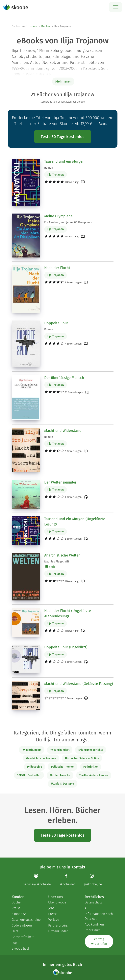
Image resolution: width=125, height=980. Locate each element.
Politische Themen (63, 767)
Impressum (93, 930)
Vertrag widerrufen (99, 941)
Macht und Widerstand (63, 431)
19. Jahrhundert (32, 750)
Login (15, 943)
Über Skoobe (57, 902)
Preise (16, 908)
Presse (53, 914)
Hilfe (15, 931)
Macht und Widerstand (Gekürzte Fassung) (79, 684)
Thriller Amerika (60, 775)
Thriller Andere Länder (94, 775)
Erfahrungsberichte (91, 750)
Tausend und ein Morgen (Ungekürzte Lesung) (75, 522)
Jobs (51, 908)
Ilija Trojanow (55, 175)
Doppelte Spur (56, 323)
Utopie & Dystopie (62, 784)
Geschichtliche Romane (41, 758)
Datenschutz (93, 902)
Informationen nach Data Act (99, 916)
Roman (49, 168)
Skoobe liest (20, 948)
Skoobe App (20, 914)
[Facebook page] (67, 880)
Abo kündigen (94, 924)
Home (33, 26)
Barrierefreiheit (23, 937)
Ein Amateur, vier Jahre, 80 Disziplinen (68, 222)
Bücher (46, 26)
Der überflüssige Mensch (64, 378)
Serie (50, 567)
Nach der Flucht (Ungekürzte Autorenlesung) (68, 613)
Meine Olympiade (58, 216)
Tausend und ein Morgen (64, 161)
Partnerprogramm (61, 925)
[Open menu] (116, 7)
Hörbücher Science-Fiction (82, 758)
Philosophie (35, 767)
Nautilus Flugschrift (57, 562)
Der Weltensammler (60, 482)
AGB (88, 908)
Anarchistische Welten (62, 555)
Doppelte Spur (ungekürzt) (66, 647)
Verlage (54, 920)
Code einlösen (22, 925)
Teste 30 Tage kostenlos (63, 137)
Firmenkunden (58, 931)
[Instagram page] (93, 880)
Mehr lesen (63, 81)
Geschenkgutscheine (26, 920)
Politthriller (91, 767)
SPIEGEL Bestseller (29, 775)
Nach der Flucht (57, 268)
